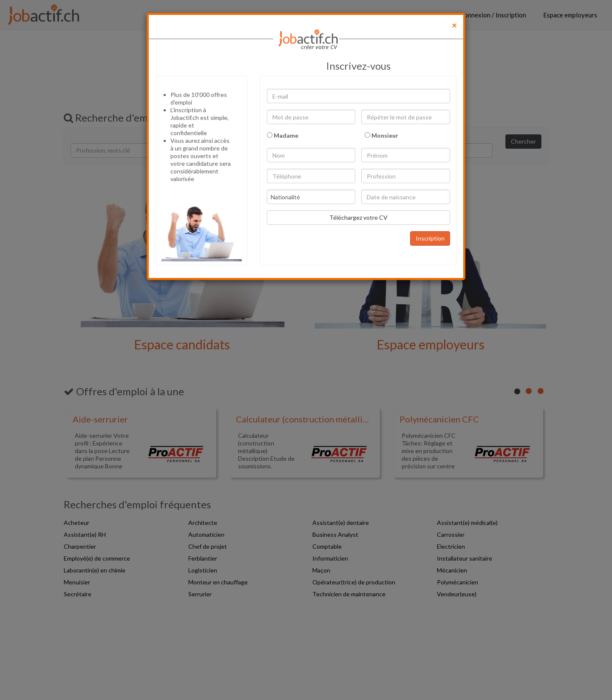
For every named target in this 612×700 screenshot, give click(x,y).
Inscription (430, 238)
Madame (283, 135)
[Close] (454, 25)
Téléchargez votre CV (358, 217)
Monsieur (381, 135)
